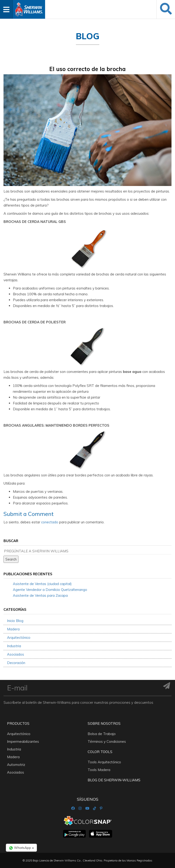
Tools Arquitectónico (104, 762)
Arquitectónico (19, 638)
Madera (13, 629)
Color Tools (100, 752)
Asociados (16, 654)
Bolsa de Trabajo (102, 734)
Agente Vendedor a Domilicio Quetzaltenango (50, 590)
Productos (18, 723)
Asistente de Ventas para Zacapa (40, 595)
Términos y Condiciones (107, 741)
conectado (50, 522)
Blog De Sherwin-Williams (114, 780)
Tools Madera (99, 770)
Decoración (16, 663)
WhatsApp (21, 848)
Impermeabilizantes (23, 741)
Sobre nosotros (104, 723)
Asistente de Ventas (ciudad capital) (42, 584)
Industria (14, 646)
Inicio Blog (15, 621)
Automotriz (16, 765)
